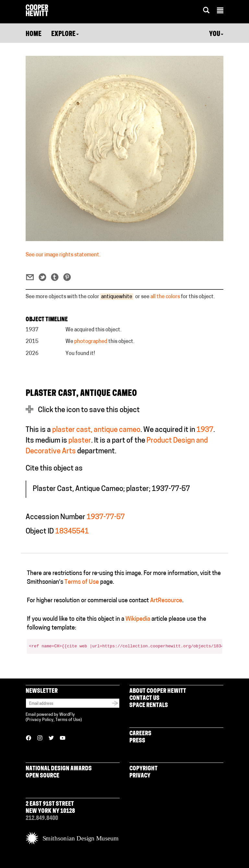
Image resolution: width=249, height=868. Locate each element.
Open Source (42, 776)
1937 (205, 430)
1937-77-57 (106, 517)
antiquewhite (117, 297)
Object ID (40, 532)
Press (137, 741)
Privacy (140, 776)
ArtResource (166, 601)
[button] (220, 11)
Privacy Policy (40, 720)
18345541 (72, 532)
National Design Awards (59, 769)
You (216, 34)
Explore (65, 34)
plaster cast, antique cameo (96, 430)
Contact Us (144, 698)
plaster (80, 441)
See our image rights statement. (63, 255)
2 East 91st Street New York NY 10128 (50, 808)
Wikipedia (138, 619)
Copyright (143, 769)
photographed (91, 342)
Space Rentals (149, 706)
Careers (140, 734)
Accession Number (55, 517)
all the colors (165, 297)
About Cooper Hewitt (158, 691)
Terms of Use (82, 582)
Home (34, 34)
